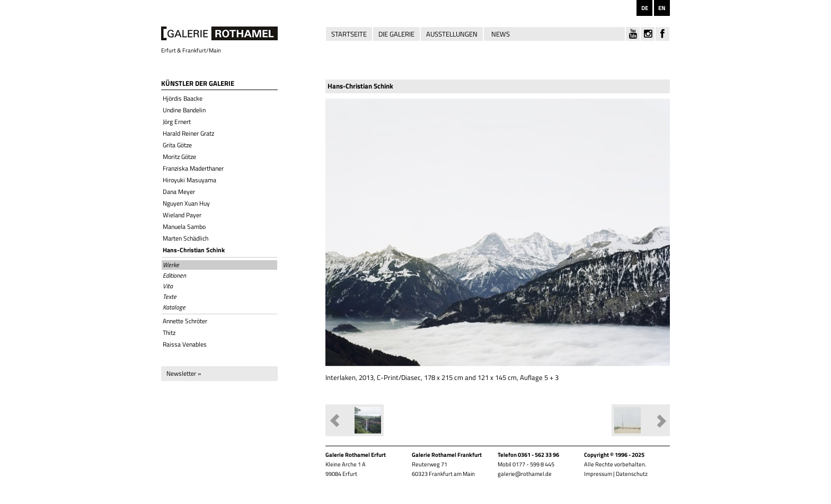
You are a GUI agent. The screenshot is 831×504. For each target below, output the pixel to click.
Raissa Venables (185, 344)
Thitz (169, 333)
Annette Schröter (185, 321)
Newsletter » (184, 373)
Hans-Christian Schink (194, 250)
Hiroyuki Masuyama (189, 180)
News (501, 34)
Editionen (174, 276)
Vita (168, 286)
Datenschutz (632, 474)
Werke (171, 265)
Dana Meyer (179, 192)
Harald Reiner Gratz (188, 133)
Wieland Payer (182, 215)
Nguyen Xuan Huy (186, 203)
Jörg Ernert (177, 122)
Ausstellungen (452, 34)
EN (662, 8)
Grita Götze (177, 145)
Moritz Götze (179, 157)
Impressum (598, 474)
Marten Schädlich (185, 238)
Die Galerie (396, 34)
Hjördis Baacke (183, 98)
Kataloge (174, 307)
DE (645, 8)
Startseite (349, 34)
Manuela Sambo (184, 227)
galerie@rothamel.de (525, 474)
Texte (170, 297)
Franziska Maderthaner (193, 168)
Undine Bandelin (184, 110)
